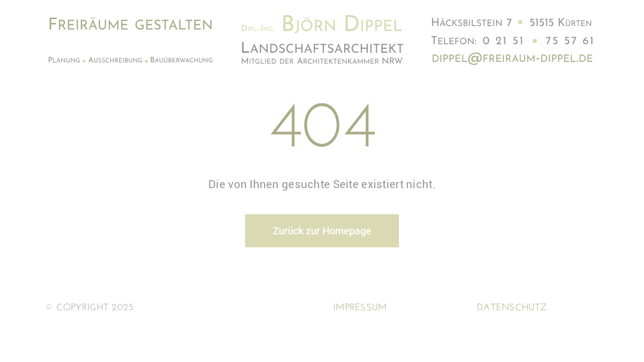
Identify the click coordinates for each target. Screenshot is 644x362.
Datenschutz (512, 308)
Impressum (360, 308)
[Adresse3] (514, 55)
